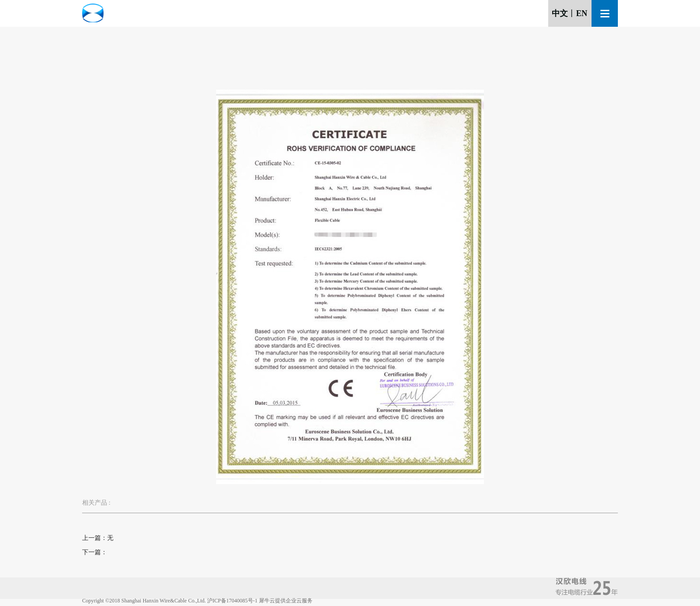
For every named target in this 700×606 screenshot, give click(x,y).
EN (581, 13)
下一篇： (95, 552)
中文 (560, 13)
